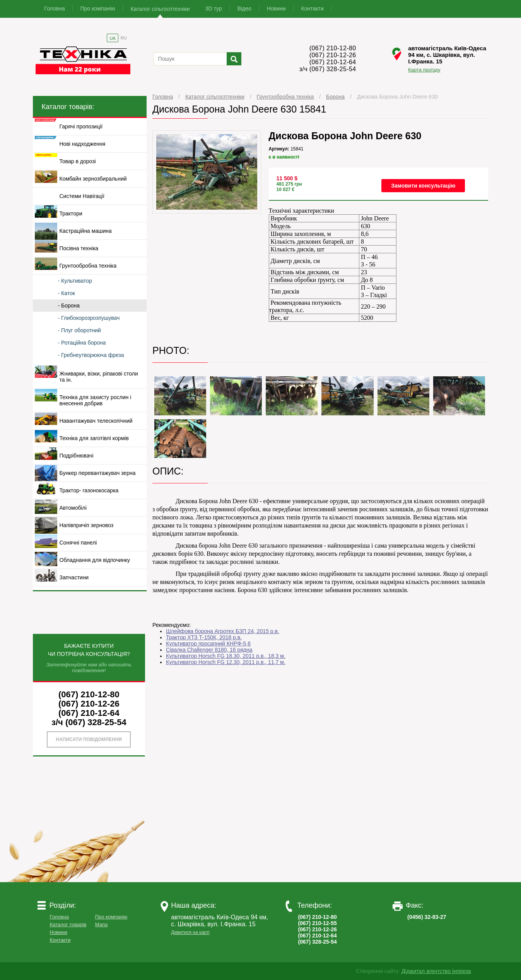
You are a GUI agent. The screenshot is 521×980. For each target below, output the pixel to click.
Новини (276, 9)
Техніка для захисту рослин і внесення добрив (96, 400)
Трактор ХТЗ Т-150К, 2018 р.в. (204, 637)
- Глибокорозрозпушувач (89, 318)
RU (124, 38)
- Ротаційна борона (82, 343)
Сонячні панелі (78, 543)
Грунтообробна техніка (285, 97)
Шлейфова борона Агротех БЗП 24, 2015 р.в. (223, 631)
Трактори (71, 213)
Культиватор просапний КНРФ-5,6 (208, 644)
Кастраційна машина (86, 231)
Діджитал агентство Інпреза (436, 971)
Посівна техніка (79, 248)
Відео (244, 9)
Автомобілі (73, 508)
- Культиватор (75, 281)
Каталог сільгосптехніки (160, 9)
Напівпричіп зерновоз (87, 525)
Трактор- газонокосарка (89, 490)
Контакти (313, 9)
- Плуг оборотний (79, 330)
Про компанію (98, 9)
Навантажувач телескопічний (96, 421)
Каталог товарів (68, 925)
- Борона (69, 306)
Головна (55, 9)
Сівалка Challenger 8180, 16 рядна (209, 650)
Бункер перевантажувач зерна (98, 473)
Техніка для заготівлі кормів (94, 438)
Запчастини (74, 577)
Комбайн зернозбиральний (93, 179)
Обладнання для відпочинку (95, 560)
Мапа (101, 925)
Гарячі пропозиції (81, 126)
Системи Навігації (82, 196)
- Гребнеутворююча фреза (91, 355)
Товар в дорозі (78, 161)
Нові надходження (83, 144)
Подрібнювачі (77, 456)
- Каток (67, 293)
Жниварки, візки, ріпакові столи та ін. (99, 377)
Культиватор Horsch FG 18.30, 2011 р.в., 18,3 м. (226, 656)
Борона (335, 97)
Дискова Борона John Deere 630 (397, 97)
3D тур (214, 9)
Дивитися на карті (190, 932)
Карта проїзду (424, 70)
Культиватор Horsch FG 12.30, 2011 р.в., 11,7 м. (226, 662)
